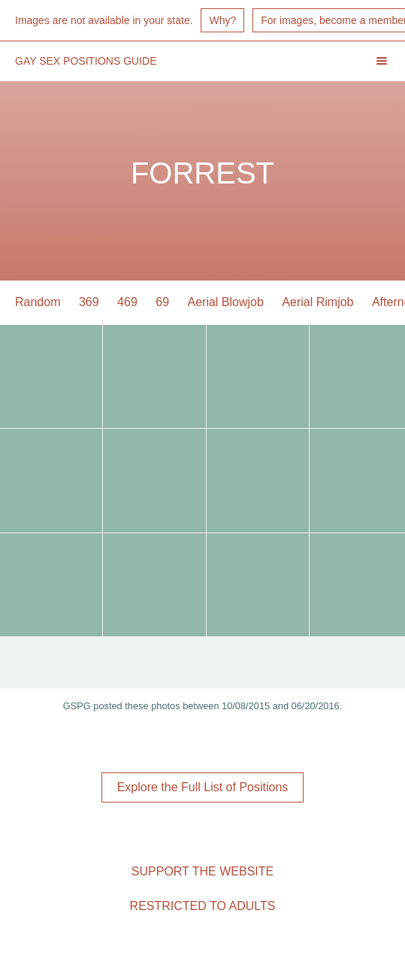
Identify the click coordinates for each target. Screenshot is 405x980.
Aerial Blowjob (226, 302)
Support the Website (202, 871)
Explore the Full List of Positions (203, 787)
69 (162, 302)
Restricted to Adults (203, 906)
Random (38, 302)
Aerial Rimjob (317, 302)
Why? (222, 20)
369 (89, 302)
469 (127, 302)
